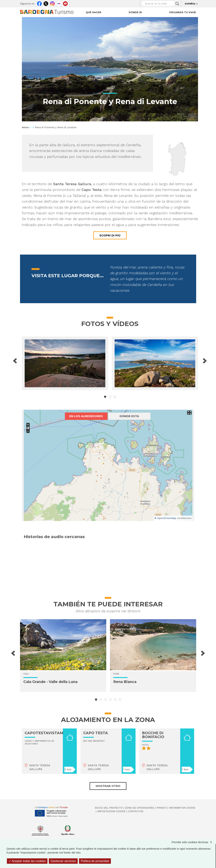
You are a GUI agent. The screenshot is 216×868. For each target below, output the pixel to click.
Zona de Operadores (140, 808)
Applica (177, 4)
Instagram (52, 3)
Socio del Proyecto (109, 808)
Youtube (65, 3)
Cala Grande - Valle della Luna (50, 682)
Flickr (59, 3)
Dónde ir (135, 12)
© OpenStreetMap (165, 518)
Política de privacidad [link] (95, 861)
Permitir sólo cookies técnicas (194, 842)
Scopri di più (110, 235)
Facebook (39, 3)
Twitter (46, 3)
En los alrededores (86, 416)
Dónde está (129, 416)
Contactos (136, 811)
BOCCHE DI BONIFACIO (153, 735)
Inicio (25, 127)
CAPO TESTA (96, 733)
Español (190, 4)
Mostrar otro (108, 786)
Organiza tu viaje (183, 12)
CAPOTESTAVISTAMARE (48, 733)
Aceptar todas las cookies (27, 861)
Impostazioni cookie (111, 811)
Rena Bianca (125, 682)
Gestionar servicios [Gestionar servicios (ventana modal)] (63, 861)
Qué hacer (93, 12)
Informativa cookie (182, 808)
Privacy (161, 808)
